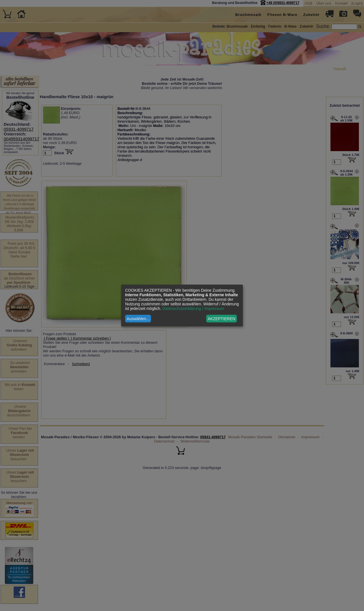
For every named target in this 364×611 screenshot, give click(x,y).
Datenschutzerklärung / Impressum (193, 308)
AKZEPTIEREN (221, 319)
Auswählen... (138, 319)
